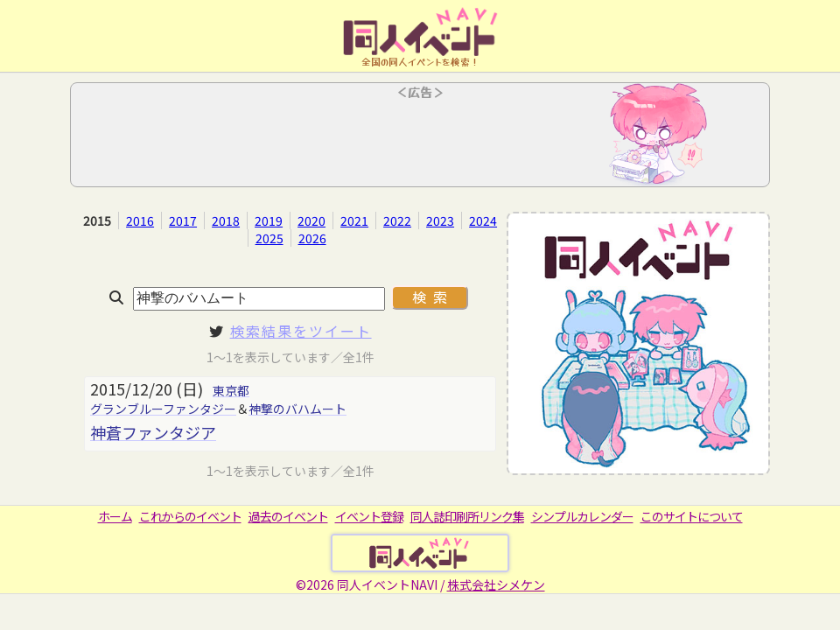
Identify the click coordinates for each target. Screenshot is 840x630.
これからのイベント (190, 516)
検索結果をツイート (301, 331)
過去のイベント (288, 516)
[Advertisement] (420, 140)
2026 (312, 238)
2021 (354, 220)
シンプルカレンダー (582, 516)
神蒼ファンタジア (153, 432)
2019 (269, 220)
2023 (440, 220)
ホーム (115, 516)
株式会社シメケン (496, 584)
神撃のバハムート (297, 409)
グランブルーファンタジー (163, 409)
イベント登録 (369, 516)
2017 (183, 220)
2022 (397, 220)
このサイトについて (692, 516)
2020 (311, 220)
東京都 (231, 390)
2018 (226, 220)
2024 (483, 220)
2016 (140, 220)
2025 (269, 238)
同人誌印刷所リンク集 (467, 516)
